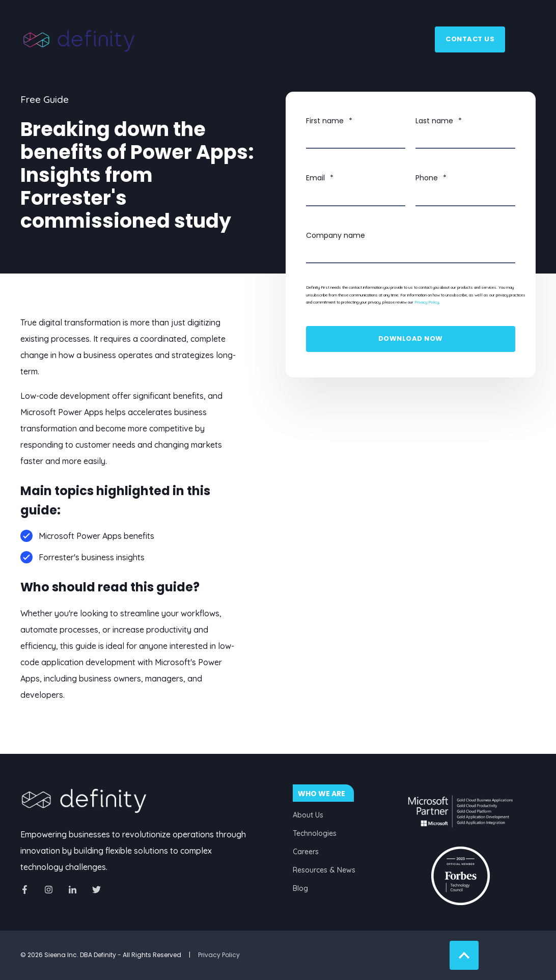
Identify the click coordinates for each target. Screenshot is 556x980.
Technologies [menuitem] (315, 833)
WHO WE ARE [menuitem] (322, 794)
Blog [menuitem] (300, 888)
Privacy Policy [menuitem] (219, 955)
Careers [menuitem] (306, 852)
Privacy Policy (427, 302)
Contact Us (470, 39)
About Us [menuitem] (308, 815)
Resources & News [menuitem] (324, 870)
